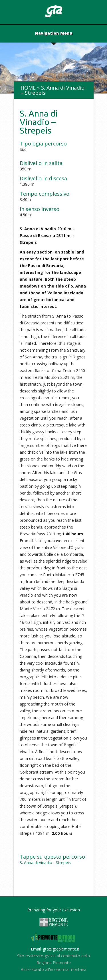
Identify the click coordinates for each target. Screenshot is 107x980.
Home (28, 88)
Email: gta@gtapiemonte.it (55, 949)
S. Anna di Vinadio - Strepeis (45, 862)
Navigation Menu (54, 33)
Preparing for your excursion (54, 910)
